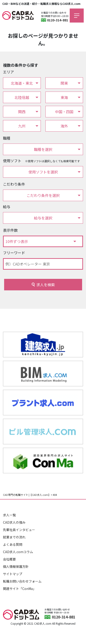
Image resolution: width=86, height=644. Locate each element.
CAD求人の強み (14, 522)
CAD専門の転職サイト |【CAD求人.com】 (27, 495)
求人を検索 (46, 285)
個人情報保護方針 (16, 566)
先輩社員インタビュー (19, 530)
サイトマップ (13, 574)
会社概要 (9, 559)
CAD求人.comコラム (18, 552)
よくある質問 (13, 544)
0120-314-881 (58, 20)
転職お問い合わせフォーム (22, 581)
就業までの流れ (14, 537)
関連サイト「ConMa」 (19, 589)
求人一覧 (9, 515)
